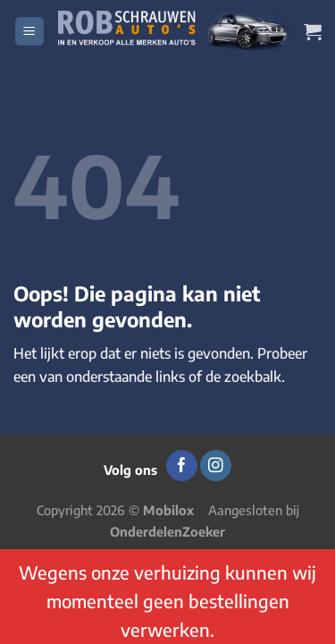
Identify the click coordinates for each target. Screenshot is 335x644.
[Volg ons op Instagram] (216, 466)
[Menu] (29, 32)
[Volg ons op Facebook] (182, 466)
